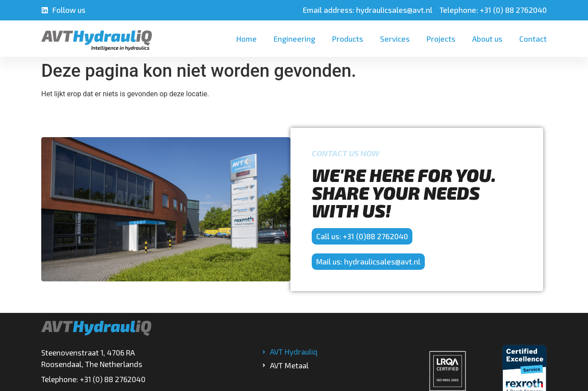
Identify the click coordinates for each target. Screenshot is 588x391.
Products (348, 39)
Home (247, 39)
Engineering (294, 39)
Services (395, 39)
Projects (441, 39)
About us (487, 39)
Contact (533, 39)
